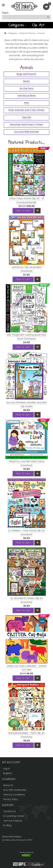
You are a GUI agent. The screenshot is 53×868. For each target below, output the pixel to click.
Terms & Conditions (14, 795)
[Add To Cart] (23, 211)
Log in (6, 769)
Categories (17, 25)
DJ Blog (7, 825)
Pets (26, 103)
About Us (8, 785)
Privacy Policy (11, 799)
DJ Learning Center (14, 816)
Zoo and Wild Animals (26, 132)
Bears (27, 81)
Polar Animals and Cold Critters (26, 110)
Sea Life (27, 117)
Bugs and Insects (26, 74)
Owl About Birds (27, 96)
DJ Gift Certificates (15, 790)
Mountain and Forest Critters (27, 125)
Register (8, 773)
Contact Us (9, 811)
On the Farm (26, 88)
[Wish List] (37, 211)
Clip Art (38, 25)
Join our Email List (13, 821)
